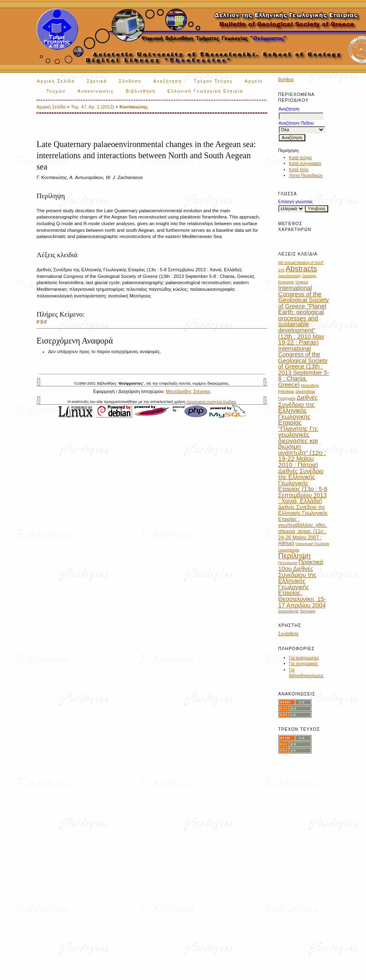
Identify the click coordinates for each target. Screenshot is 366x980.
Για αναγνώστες (304, 658)
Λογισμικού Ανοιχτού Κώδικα (211, 402)
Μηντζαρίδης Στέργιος (188, 391)
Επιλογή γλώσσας (296, 202)
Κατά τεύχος (301, 158)
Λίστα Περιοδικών (306, 176)
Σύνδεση (130, 81)
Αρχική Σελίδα (56, 81)
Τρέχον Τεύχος (213, 81)
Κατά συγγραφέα (305, 163)
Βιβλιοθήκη (141, 91)
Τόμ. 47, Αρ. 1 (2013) (92, 107)
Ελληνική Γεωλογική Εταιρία (205, 91)
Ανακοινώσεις (96, 91)
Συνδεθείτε (289, 634)
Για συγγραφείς (304, 664)
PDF (42, 322)
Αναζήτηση (168, 81)
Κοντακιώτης (134, 107)
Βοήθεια (286, 80)
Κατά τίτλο (299, 170)
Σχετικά (97, 81)
